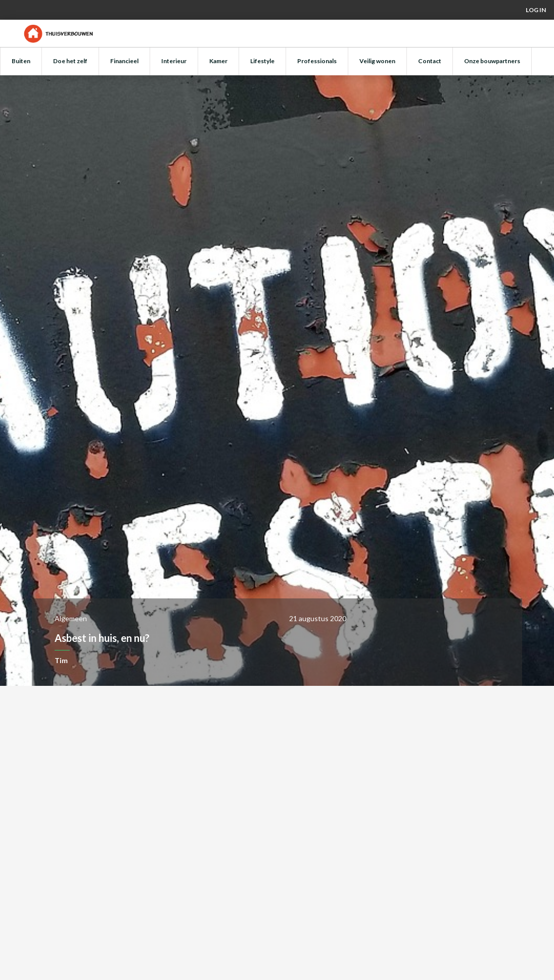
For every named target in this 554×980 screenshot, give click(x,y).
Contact (430, 61)
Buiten (21, 61)
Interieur (174, 61)
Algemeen (71, 618)
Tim (61, 660)
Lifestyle (262, 61)
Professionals (317, 61)
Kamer (218, 61)
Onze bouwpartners (492, 61)
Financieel (124, 61)
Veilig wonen (377, 61)
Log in (536, 10)
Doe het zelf (70, 61)
